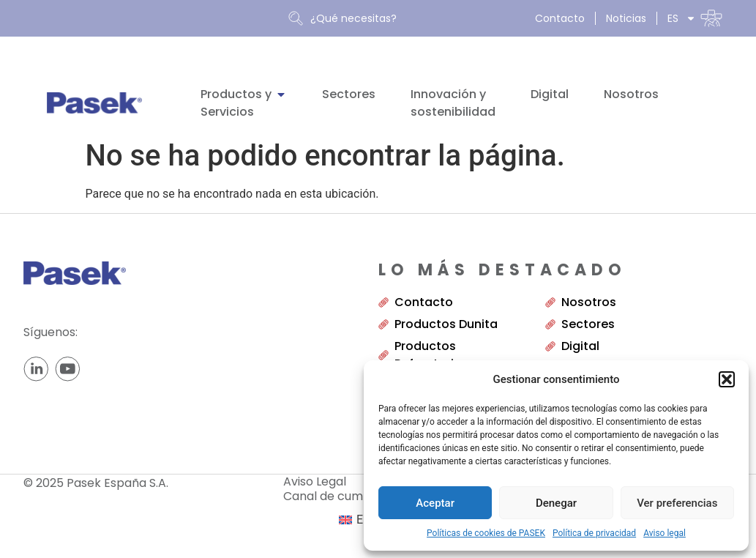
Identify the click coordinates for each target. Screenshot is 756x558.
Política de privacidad (594, 533)
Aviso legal (665, 533)
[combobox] (405, 19)
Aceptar (435, 503)
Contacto (560, 18)
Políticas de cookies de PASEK (486, 533)
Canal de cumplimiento (360, 496)
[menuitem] (695, 18)
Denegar (556, 503)
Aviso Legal (315, 482)
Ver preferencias (677, 503)
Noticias (626, 18)
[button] (727, 379)
